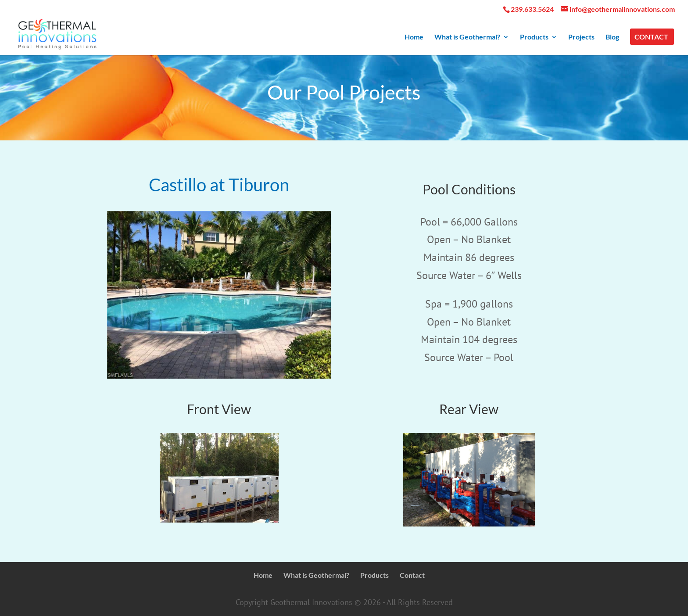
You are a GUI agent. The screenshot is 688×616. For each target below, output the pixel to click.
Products (534, 37)
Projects (581, 37)
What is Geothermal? (467, 37)
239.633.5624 (532, 9)
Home (414, 37)
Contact (651, 37)
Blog (612, 37)
